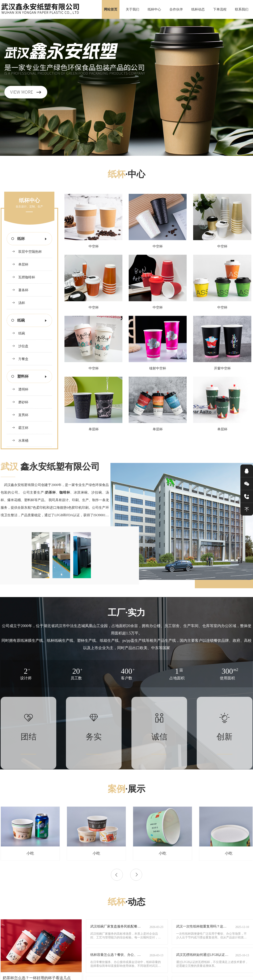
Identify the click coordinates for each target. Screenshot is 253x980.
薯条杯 (20, 290)
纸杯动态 (198, 9)
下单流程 (220, 9)
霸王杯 (20, 428)
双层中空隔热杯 (27, 252)
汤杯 (18, 303)
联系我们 (242, 9)
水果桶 (20, 441)
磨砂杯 (20, 402)
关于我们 (132, 9)
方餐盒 (20, 359)
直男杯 (20, 415)
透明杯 (20, 389)
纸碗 (18, 333)
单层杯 (20, 264)
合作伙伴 (176, 9)
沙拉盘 (20, 346)
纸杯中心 (154, 9)
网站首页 (111, 9)
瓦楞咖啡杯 (23, 277)
